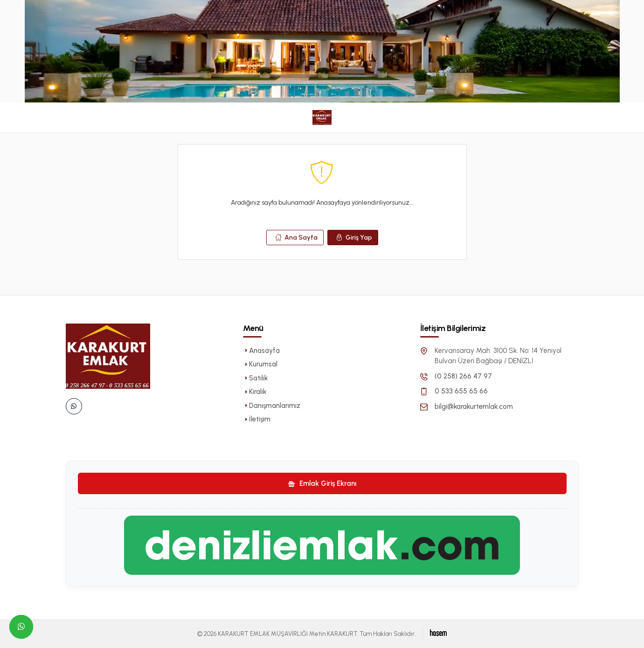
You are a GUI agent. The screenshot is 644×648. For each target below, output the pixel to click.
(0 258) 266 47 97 (463, 376)
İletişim (257, 419)
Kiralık (255, 392)
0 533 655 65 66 (461, 391)
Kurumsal (260, 364)
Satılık (255, 378)
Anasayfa (261, 351)
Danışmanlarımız (272, 406)
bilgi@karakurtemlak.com (474, 407)
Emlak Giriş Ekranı (322, 483)
